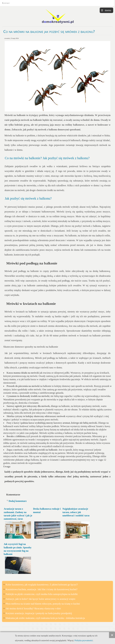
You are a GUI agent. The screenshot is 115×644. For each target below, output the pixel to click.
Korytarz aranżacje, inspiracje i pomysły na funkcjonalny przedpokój (39, 613)
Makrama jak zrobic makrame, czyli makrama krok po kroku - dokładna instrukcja (45, 618)
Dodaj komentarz (18, 501)
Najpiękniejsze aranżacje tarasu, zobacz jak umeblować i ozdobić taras (76, 512)
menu (108, 10)
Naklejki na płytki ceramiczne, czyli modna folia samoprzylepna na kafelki (42, 594)
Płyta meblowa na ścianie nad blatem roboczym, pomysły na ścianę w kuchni (43, 604)
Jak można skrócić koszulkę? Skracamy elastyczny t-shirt (33, 608)
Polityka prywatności (84, 640)
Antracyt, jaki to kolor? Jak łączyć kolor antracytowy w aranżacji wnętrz (41, 599)
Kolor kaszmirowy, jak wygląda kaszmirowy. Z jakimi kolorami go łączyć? (42, 585)
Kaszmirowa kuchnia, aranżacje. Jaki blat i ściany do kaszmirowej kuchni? (42, 589)
